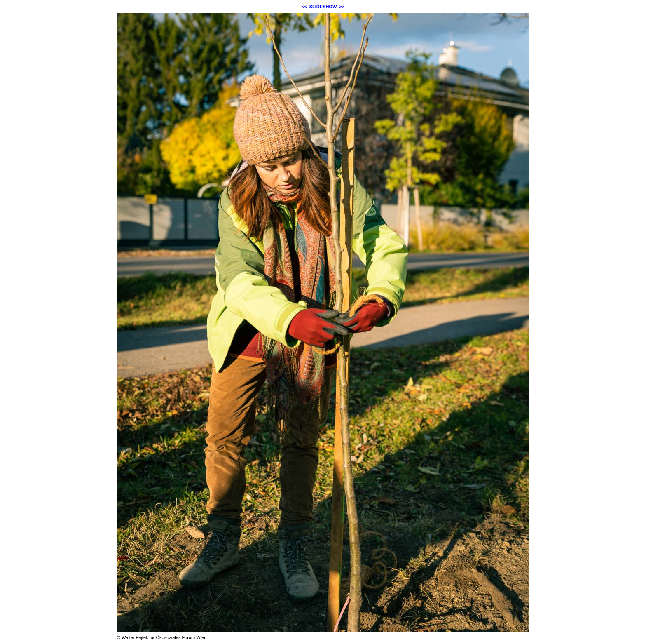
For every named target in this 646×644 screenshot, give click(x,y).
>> (342, 7)
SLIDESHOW (323, 7)
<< (304, 7)
